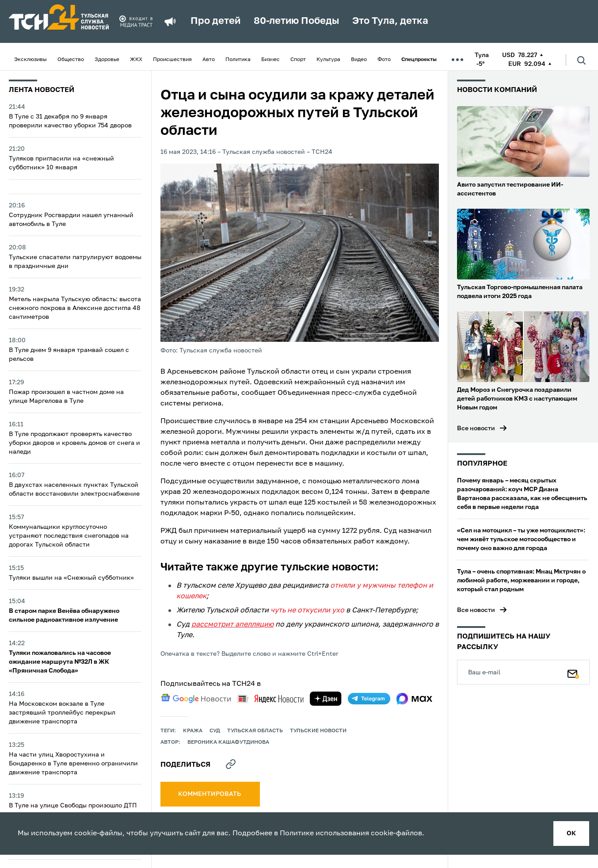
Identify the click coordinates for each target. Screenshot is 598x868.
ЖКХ (136, 60)
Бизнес (270, 60)
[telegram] (369, 699)
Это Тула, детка (390, 21)
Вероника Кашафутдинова (228, 742)
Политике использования (324, 834)
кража (193, 731)
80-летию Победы (296, 21)
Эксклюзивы (30, 60)
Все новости (476, 428)
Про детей (215, 21)
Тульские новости (318, 731)
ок (571, 834)
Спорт (298, 60)
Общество (71, 60)
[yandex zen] (326, 699)
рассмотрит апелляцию (232, 625)
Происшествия (172, 60)
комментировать (210, 794)
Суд (215, 731)
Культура (328, 60)
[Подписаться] (573, 672)
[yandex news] (270, 699)
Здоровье (107, 60)
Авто (209, 60)
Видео (359, 60)
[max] (414, 699)
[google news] (196, 699)
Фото (384, 60)
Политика (238, 60)
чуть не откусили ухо (307, 611)
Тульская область (255, 731)
